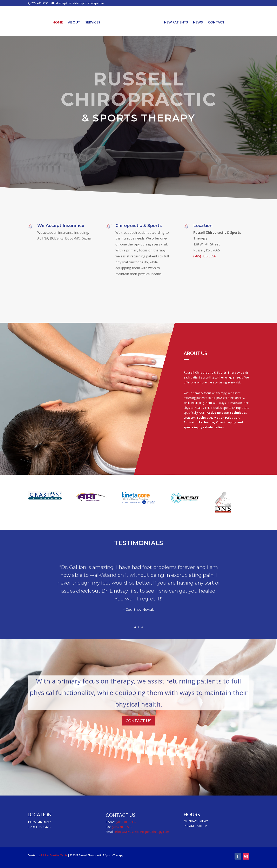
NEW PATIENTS (176, 22)
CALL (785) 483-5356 (139, 144)
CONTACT (216, 22)
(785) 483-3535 (122, 827)
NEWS (198, 22)
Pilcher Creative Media (54, 855)
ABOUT (74, 22)
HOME (58, 22)
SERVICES (93, 22)
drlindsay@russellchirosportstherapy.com (142, 832)
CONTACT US (138, 721)
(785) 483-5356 (205, 256)
